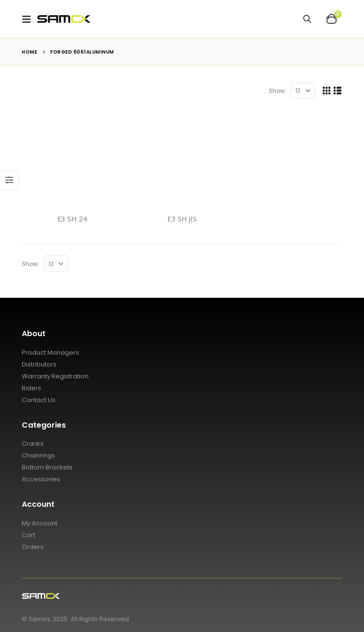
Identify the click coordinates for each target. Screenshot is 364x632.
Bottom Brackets (47, 467)
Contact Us (39, 400)
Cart (28, 535)
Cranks (33, 444)
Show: (278, 91)
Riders (32, 388)
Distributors (39, 364)
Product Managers (50, 353)
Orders (33, 547)
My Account (40, 523)
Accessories (41, 479)
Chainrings (38, 455)
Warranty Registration (55, 376)
